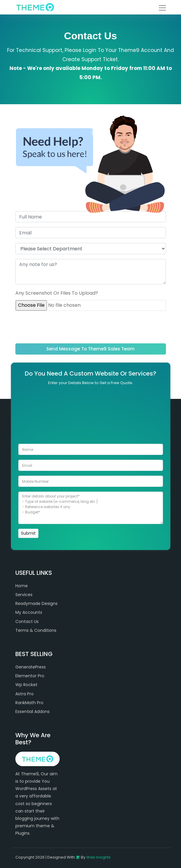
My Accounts (29, 612)
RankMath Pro (29, 703)
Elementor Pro (30, 676)
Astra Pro (25, 694)
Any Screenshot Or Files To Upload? (57, 293)
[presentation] (60, 327)
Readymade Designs (36, 603)
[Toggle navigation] (161, 7)
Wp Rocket (26, 685)
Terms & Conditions (36, 630)
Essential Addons (32, 712)
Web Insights (98, 857)
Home (22, 586)
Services (24, 595)
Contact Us (27, 621)
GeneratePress (31, 667)
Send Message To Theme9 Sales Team (90, 349)
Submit (28, 533)
